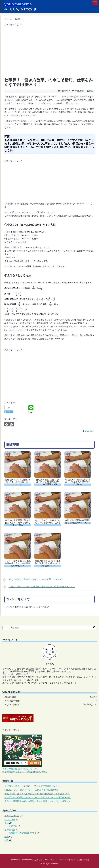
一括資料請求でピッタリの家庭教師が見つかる (25, 772)
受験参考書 (10, 830)
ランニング (10, 819)
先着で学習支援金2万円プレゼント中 (20, 769)
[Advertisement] (50, 52)
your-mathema (18, 4)
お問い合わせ (84, 860)
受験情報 (13, 826)
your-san (89, 431)
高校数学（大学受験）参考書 (23, 833)
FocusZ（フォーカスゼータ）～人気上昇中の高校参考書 (32, 790)
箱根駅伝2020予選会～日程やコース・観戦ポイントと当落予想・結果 (38, 797)
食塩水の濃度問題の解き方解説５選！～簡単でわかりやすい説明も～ (37, 801)
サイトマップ (50, 860)
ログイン (32, 607)
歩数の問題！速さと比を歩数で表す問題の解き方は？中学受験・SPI (37, 794)
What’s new (15, 860)
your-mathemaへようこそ (32, 860)
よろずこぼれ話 (12, 816)
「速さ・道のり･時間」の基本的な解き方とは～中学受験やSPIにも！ (39, 587)
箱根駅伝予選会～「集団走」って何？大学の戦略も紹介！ (32, 786)
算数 (91, 91)
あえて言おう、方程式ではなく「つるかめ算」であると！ (33, 580)
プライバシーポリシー (67, 860)
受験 (7, 823)
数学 (7, 837)
